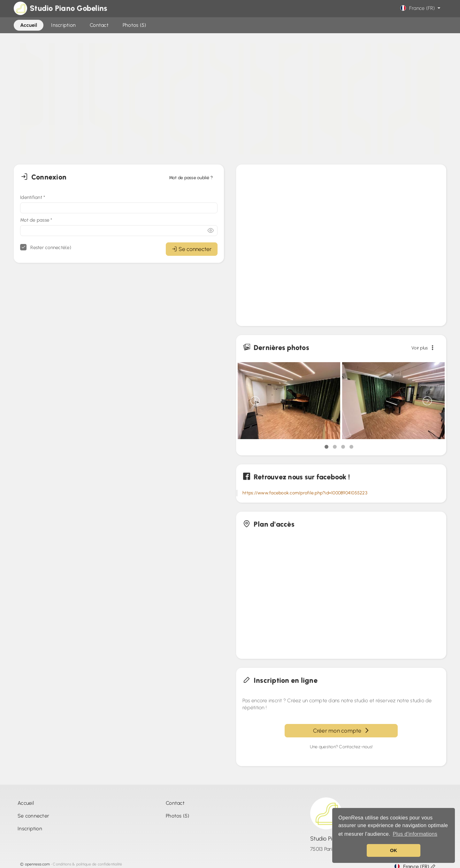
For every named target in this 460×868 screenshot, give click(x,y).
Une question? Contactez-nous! (341, 747)
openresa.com (38, 864)
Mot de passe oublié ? (191, 178)
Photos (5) (178, 816)
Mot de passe (36, 220)
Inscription (30, 829)
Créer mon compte (341, 731)
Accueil (26, 803)
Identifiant (33, 197)
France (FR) (421, 8)
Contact (175, 803)
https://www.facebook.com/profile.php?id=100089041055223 (305, 493)
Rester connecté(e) (46, 247)
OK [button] (394, 850)
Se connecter (192, 249)
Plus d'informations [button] (415, 834)
